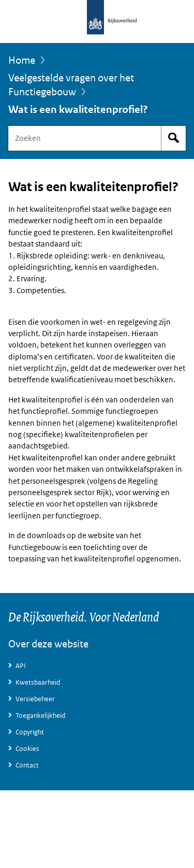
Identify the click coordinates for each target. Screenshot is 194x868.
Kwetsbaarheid (38, 682)
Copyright (30, 732)
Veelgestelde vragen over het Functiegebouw (71, 85)
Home (22, 60)
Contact (27, 765)
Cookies (27, 749)
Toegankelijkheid (40, 715)
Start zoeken (173, 138)
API (21, 666)
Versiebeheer (35, 699)
